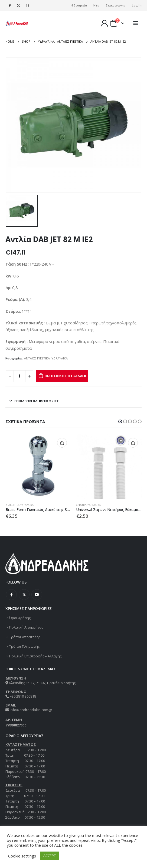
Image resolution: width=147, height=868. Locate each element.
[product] (38, 466)
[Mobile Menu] (136, 23)
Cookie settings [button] (22, 856)
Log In (137, 5)
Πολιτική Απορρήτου (26, 627)
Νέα (96, 5)
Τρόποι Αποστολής (25, 637)
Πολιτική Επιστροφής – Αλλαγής (35, 656)
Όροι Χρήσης (20, 618)
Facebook (11, 595)
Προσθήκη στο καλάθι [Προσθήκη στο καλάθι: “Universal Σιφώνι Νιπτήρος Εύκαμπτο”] (133, 443)
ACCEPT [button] (50, 856)
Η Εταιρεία (79, 5)
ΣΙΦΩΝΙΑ (81, 505)
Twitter (24, 595)
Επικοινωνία (116, 5)
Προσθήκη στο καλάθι (65, 376)
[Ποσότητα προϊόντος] (19, 376)
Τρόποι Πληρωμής (24, 646)
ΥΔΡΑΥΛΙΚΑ (60, 358)
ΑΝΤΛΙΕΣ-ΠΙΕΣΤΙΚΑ (37, 358)
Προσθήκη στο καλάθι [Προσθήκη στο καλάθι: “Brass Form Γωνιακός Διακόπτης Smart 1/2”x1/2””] (62, 443)
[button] (120, 421)
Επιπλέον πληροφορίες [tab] (37, 401)
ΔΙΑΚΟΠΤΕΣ (12, 505)
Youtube (37, 595)
